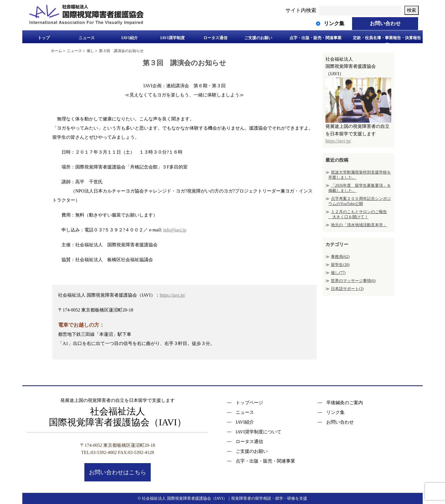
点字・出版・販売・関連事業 (315, 38)
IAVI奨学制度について (259, 432)
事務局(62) (340, 257)
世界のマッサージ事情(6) (353, 281)
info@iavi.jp (175, 230)
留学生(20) (340, 265)
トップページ (249, 403)
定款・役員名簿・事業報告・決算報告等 (387, 41)
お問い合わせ (340, 422)
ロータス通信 (215, 38)
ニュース (87, 38)
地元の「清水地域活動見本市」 (359, 225)
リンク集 (335, 412)
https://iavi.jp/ (173, 295)
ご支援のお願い (258, 38)
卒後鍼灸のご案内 (345, 403)
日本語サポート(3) (347, 289)
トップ (44, 38)
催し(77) (338, 273)
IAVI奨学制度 (172, 38)
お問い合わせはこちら (118, 472)
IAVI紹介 (129, 38)
